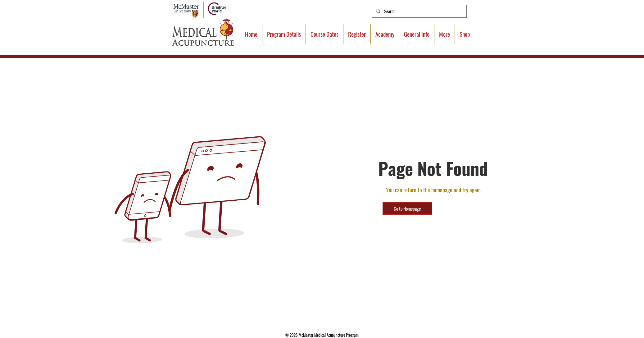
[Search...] (419, 11)
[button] (444, 34)
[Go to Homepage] (407, 208)
